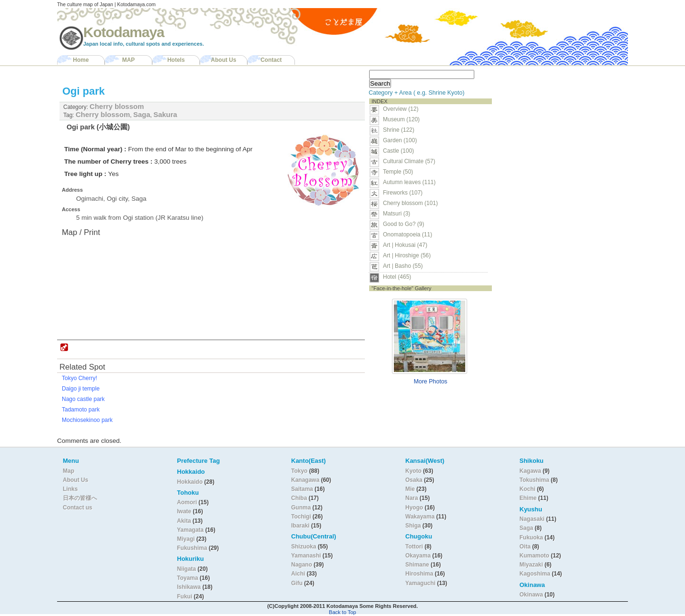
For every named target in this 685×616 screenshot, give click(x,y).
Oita (525, 547)
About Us (223, 60)
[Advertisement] (556, 127)
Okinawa (531, 595)
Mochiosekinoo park (87, 420)
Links (70, 489)
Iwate (184, 511)
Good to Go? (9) (404, 224)
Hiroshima (419, 574)
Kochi (527, 489)
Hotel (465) (397, 277)
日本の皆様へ (80, 498)
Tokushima (534, 480)
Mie (410, 489)
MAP (129, 60)
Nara (412, 498)
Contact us (78, 508)
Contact (271, 60)
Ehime (528, 498)
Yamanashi (307, 556)
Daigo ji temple (81, 389)
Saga (142, 114)
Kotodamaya (124, 32)
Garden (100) (400, 140)
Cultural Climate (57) (409, 161)
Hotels (176, 60)
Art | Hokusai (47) (405, 245)
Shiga (413, 526)
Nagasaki (532, 519)
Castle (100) (398, 151)
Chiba (299, 498)
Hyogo (414, 508)
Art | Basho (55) (403, 266)
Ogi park (83, 91)
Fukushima (193, 548)
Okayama (418, 556)
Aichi (298, 574)
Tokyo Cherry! (79, 378)
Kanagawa (305, 480)
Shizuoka (304, 547)
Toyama (187, 578)
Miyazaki (531, 565)
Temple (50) (398, 172)
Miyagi (187, 539)
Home (81, 60)
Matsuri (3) (396, 214)
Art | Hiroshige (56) (407, 255)
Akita (185, 521)
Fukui (185, 596)
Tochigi (302, 517)
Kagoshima (535, 574)
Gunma (301, 508)
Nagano (302, 565)
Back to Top (342, 612)
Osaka (414, 480)
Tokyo (300, 471)
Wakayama (420, 517)
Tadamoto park (81, 410)
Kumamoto (534, 556)
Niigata (186, 569)
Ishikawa (190, 587)
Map (68, 471)
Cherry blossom (117, 106)
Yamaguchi (420, 583)
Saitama (302, 489)
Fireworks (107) (403, 193)
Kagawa (530, 471)
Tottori (414, 547)
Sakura (165, 114)
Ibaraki (300, 526)
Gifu (297, 583)
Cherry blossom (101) (410, 203)
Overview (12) (401, 109)
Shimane (417, 565)
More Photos (431, 381)
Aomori (188, 502)
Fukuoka (531, 538)
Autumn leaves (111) (409, 182)
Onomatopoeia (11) (407, 235)
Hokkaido (190, 482)
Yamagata (191, 530)
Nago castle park (83, 399)
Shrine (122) (399, 130)
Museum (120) (404, 119)
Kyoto (413, 471)
